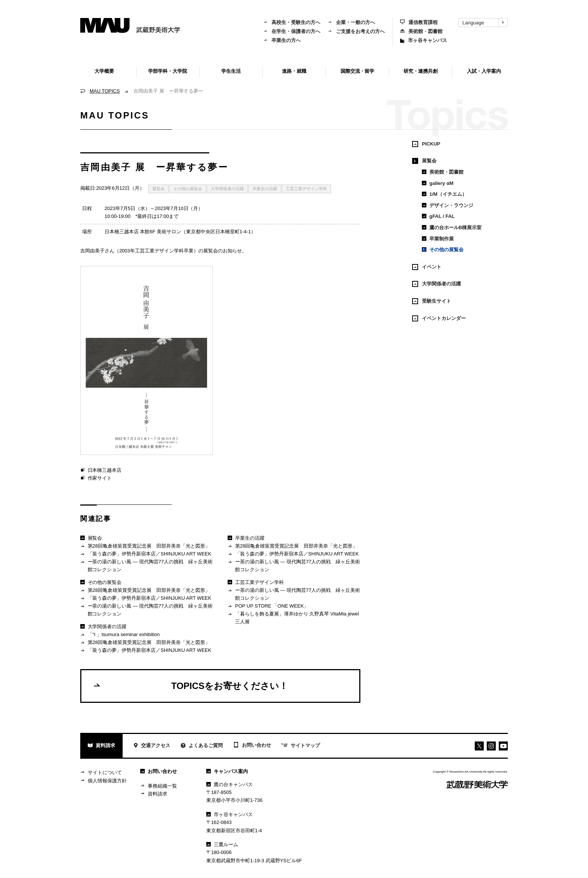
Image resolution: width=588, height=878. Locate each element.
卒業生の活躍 (265, 189)
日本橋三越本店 (101, 470)
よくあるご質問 (202, 746)
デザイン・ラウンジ (448, 205)
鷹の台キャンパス (229, 784)
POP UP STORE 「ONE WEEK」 (268, 606)
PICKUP (426, 144)
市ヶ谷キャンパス (424, 40)
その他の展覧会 (188, 189)
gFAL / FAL (438, 216)
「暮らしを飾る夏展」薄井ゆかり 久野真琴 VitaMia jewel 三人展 (293, 618)
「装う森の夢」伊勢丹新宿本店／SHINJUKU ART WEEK (146, 554)
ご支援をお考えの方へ (356, 31)
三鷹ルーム (222, 844)
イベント (427, 267)
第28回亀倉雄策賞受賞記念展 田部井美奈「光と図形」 (145, 546)
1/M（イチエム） (444, 194)
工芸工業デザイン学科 (306, 189)
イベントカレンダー (439, 318)
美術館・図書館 (421, 31)
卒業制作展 (438, 239)
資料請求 (101, 746)
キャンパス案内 (227, 771)
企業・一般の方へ (351, 22)
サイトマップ (301, 746)
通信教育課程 (419, 22)
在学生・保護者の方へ (292, 31)
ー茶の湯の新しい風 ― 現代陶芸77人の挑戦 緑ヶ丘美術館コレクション (146, 565)
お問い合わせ (252, 746)
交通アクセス (152, 746)
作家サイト (96, 478)
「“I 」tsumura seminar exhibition (120, 635)
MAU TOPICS (105, 91)
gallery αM (438, 183)
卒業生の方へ (282, 40)
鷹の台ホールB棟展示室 (452, 227)
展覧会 (158, 189)
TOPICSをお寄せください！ (190, 686)
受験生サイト (432, 301)
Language (485, 23)
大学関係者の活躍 (227, 189)
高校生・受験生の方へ (292, 22)
